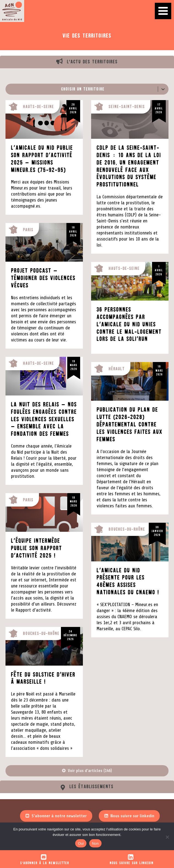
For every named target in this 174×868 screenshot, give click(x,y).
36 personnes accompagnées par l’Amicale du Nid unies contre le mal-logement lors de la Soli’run (129, 324)
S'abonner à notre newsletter (59, 816)
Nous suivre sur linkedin (132, 816)
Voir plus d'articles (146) (90, 771)
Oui (81, 843)
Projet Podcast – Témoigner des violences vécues (43, 278)
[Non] (167, 837)
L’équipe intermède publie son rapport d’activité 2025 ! (37, 548)
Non (95, 843)
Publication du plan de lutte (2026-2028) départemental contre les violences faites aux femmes (130, 425)
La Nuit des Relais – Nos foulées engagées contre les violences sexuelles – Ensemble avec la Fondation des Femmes (44, 419)
